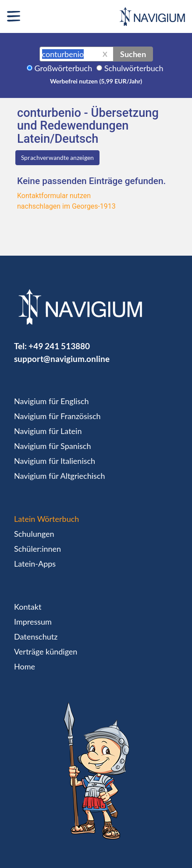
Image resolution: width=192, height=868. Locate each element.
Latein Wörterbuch (46, 519)
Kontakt (28, 607)
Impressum (33, 622)
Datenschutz (36, 637)
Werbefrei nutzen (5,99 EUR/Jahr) (96, 81)
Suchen (133, 54)
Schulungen (34, 534)
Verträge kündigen (46, 651)
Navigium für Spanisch (53, 446)
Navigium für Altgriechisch (59, 476)
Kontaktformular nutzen (54, 196)
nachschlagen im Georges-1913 (66, 206)
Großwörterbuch (64, 68)
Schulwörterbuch (134, 68)
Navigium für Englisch (52, 401)
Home (25, 666)
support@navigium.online (62, 359)
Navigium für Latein (48, 431)
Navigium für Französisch (57, 416)
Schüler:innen (37, 549)
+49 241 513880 (59, 346)
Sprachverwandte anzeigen (57, 157)
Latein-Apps (35, 564)
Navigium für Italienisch (55, 461)
